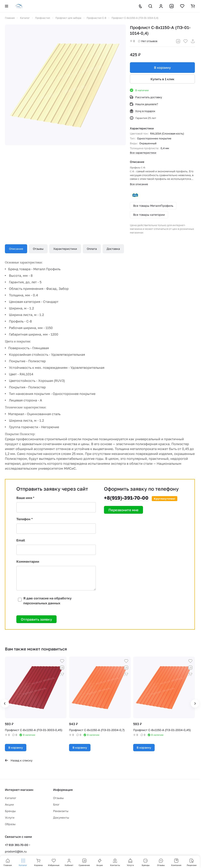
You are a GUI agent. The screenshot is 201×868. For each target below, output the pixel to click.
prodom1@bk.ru (16, 851)
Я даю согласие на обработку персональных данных (44, 601)
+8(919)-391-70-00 (126, 498)
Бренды (10, 811)
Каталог (11, 798)
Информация (63, 790)
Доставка (113, 249)
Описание (16, 249)
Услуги (10, 817)
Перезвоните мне (123, 510)
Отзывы (38, 249)
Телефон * (25, 519)
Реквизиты (61, 811)
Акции (9, 804)
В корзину (162, 68)
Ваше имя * (25, 498)
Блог (56, 804)
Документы (61, 817)
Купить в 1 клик (162, 79)
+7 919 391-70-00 (17, 845)
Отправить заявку (36, 619)
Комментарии (28, 561)
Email (21, 540)
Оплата (92, 249)
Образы (10, 824)
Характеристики (65, 249)
